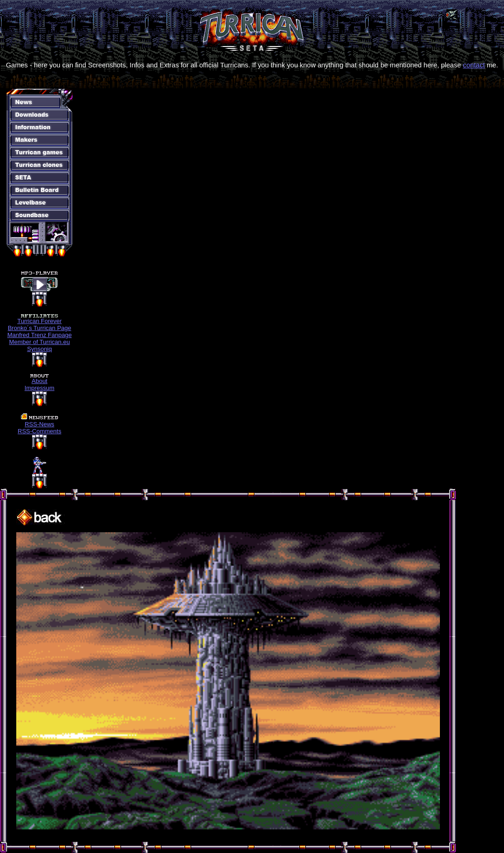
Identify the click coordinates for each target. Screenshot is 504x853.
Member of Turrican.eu (40, 342)
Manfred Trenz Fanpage (40, 335)
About (39, 381)
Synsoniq (39, 349)
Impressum (39, 388)
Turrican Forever (39, 321)
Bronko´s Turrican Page (40, 328)
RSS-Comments (39, 431)
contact (474, 65)
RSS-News (39, 424)
